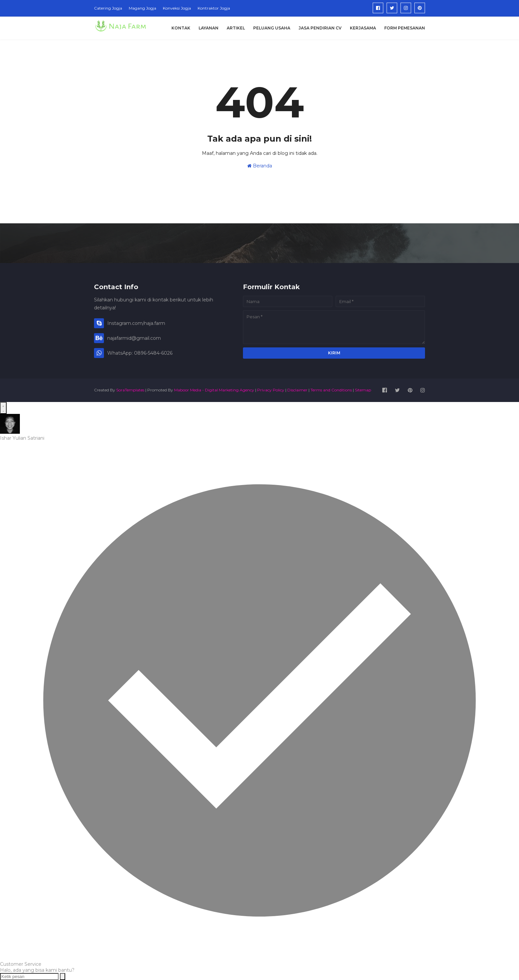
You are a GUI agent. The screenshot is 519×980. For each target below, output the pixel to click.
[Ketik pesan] (29, 977)
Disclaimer (297, 390)
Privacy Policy (271, 390)
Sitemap (363, 390)
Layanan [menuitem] (209, 28)
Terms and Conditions (331, 390)
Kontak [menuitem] (181, 28)
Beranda (260, 166)
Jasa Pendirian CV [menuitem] (320, 28)
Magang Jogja (142, 8)
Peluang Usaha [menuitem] (272, 28)
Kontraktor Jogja (214, 8)
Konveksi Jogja (177, 8)
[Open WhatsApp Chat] (3, 408)
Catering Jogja (108, 8)
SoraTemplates (130, 390)
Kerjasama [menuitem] (363, 28)
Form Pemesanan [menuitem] (405, 28)
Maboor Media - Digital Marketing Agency (214, 390)
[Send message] (63, 977)
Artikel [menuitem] (236, 28)
